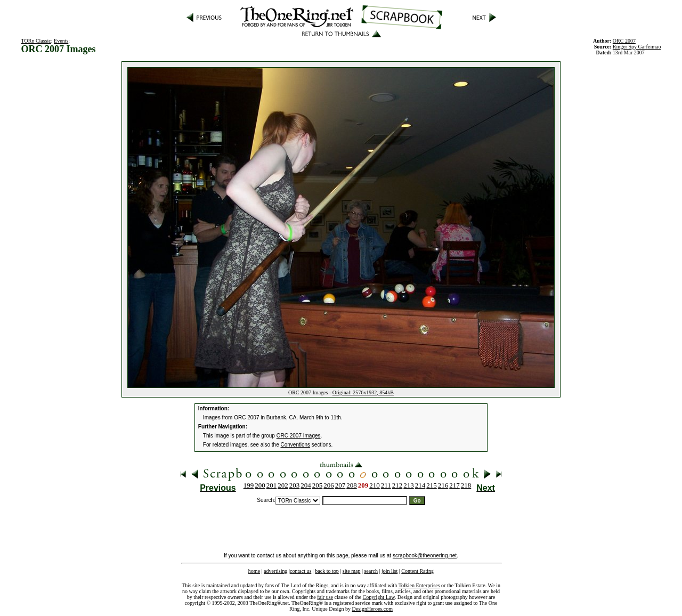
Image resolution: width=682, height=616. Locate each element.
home (254, 571)
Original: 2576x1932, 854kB (363, 392)
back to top (327, 571)
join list (389, 571)
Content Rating (417, 571)
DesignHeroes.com (372, 609)
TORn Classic (36, 41)
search (371, 571)
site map (352, 571)
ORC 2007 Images (299, 436)
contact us (301, 571)
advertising (275, 571)
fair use (325, 597)
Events (61, 41)
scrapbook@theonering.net (425, 556)
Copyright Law (379, 597)
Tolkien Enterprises (419, 585)
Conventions (296, 445)
